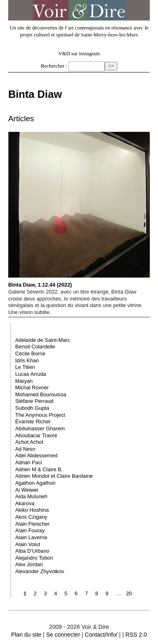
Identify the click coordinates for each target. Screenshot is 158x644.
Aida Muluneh (31, 496)
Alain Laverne (31, 537)
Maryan (24, 381)
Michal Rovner (32, 388)
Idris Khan (27, 360)
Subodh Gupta (32, 408)
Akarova (25, 503)
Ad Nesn (25, 449)
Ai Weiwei (27, 490)
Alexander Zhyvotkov (40, 571)
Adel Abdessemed (36, 455)
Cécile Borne (30, 354)
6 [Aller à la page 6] (76, 593)
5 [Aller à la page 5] (66, 593)
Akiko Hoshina (32, 510)
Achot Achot (29, 442)
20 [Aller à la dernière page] (129, 593)
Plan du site (26, 635)
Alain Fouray (30, 530)
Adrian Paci (29, 462)
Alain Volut (27, 544)
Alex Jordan (29, 564)
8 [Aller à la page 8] (97, 593)
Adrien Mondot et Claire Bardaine (54, 476)
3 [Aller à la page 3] (45, 593)
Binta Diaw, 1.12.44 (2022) (79, 210)
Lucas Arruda (31, 374)
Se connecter (63, 635)
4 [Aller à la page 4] (56, 593)
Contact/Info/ (101, 635)
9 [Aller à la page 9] (107, 593)
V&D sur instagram (79, 54)
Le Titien (25, 367)
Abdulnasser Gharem (40, 428)
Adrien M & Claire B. (39, 469)
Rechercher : (54, 66)
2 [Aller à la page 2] (35, 593)
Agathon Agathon (35, 483)
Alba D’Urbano (32, 551)
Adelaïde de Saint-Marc (43, 340)
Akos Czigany (31, 517)
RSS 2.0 (136, 635)
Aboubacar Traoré (36, 435)
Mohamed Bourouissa (41, 394)
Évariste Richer (33, 421)
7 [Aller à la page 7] (86, 593)
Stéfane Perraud (34, 401)
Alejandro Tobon (34, 558)
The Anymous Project (40, 415)
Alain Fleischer (32, 524)
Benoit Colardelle (35, 347)
